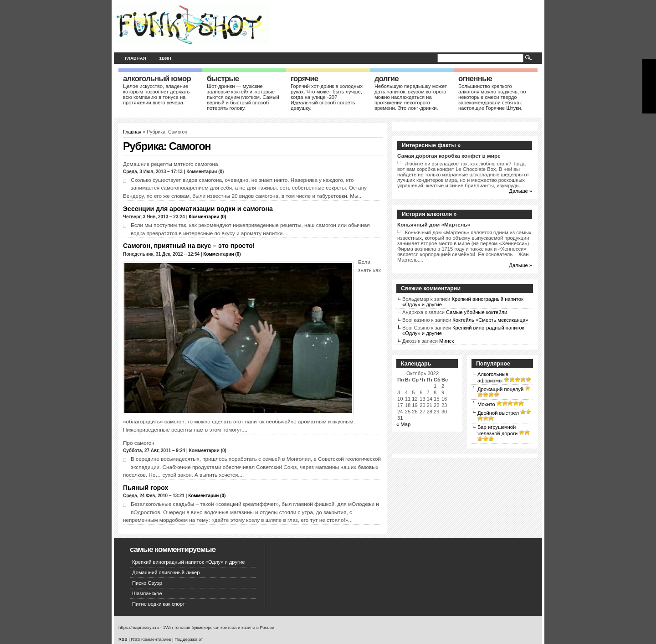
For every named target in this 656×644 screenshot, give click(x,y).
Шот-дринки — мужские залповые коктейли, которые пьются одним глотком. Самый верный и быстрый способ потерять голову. (243, 97)
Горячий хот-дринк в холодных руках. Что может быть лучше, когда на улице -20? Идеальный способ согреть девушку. (327, 97)
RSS (123, 639)
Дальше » (520, 191)
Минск (446, 341)
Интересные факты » (431, 145)
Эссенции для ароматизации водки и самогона (198, 209)
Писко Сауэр (147, 583)
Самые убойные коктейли (477, 312)
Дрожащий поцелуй (500, 389)
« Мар (403, 424)
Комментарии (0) (207, 217)
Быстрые (223, 79)
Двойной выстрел (498, 413)
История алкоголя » (429, 214)
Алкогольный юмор (157, 79)
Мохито (486, 404)
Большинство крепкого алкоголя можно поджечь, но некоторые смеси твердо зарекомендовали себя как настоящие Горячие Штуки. (492, 97)
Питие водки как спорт (159, 604)
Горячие (304, 79)
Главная (136, 58)
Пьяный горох (146, 488)
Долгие (387, 79)
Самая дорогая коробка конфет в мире (449, 156)
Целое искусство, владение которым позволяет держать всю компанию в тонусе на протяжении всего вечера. (156, 94)
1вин (165, 58)
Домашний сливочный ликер (166, 572)
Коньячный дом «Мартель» (434, 224)
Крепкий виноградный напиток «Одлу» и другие (189, 562)
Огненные (475, 79)
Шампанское (147, 593)
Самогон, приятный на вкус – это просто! (189, 246)
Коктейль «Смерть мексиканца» (490, 320)
